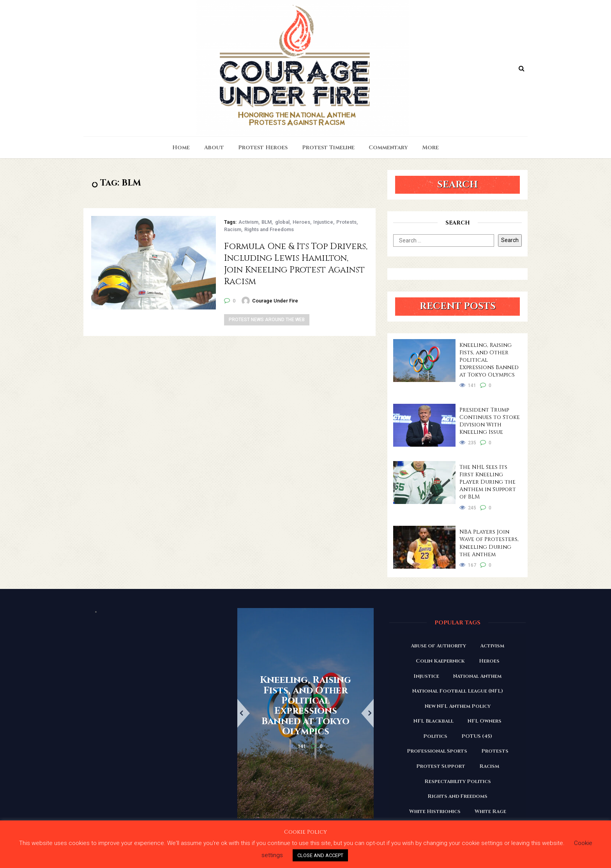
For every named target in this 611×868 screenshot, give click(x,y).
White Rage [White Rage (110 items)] (490, 811)
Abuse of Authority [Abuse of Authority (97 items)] (438, 646)
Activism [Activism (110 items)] (492, 646)
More (431, 148)
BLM (267, 222)
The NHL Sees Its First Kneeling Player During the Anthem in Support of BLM (488, 482)
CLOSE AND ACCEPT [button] (320, 855)
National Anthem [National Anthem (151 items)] (477, 676)
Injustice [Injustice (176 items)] (426, 676)
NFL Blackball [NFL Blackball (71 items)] (434, 721)
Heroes (301, 222)
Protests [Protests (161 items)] (495, 751)
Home (181, 148)
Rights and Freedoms (269, 229)
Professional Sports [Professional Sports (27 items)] (437, 751)
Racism (233, 229)
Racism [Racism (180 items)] (489, 766)
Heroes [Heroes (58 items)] (489, 661)
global (282, 222)
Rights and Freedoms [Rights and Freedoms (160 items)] (457, 796)
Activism (248, 222)
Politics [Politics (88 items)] (435, 736)
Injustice (323, 222)
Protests (346, 222)
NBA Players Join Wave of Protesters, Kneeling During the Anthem (489, 543)
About (214, 148)
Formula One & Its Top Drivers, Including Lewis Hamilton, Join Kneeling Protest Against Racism (296, 264)
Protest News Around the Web (267, 320)
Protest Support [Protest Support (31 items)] (441, 766)
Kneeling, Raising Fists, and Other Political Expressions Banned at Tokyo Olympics (489, 360)
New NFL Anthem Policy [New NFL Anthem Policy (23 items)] (458, 706)
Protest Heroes (263, 148)
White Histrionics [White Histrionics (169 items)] (435, 811)
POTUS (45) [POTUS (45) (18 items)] (477, 736)
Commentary (388, 148)
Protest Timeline (328, 148)
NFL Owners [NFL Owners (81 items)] (485, 721)
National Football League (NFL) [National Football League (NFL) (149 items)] (458, 691)
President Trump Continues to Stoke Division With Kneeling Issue (490, 421)
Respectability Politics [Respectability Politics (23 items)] (458, 781)
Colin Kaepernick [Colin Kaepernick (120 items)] (440, 661)
